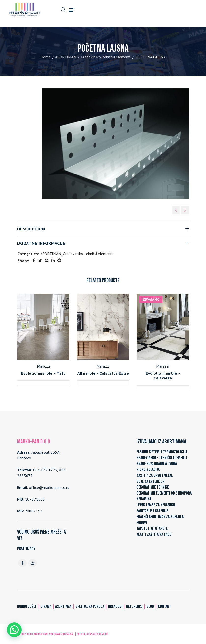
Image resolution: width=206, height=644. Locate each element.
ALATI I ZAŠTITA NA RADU (154, 534)
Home (46, 57)
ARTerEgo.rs (100, 634)
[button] (14, 630)
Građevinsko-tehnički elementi (106, 57)
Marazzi (43, 366)
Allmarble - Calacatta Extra (103, 373)
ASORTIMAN (66, 57)
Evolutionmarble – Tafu (43, 373)
